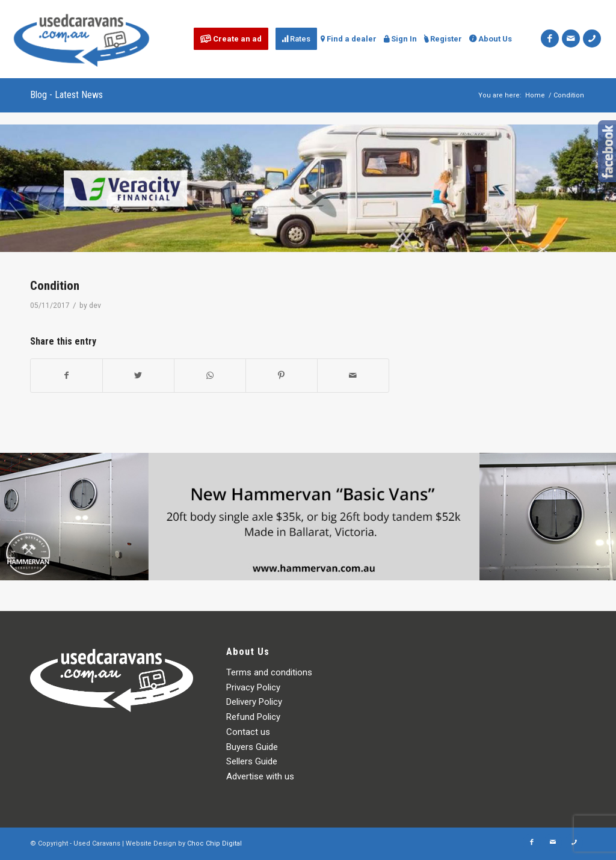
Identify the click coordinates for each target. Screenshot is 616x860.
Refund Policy (253, 717)
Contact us (248, 732)
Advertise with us (260, 776)
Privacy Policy (253, 687)
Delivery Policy (254, 702)
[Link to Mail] (571, 38)
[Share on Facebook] (66, 376)
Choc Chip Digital (214, 843)
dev (95, 306)
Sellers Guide (252, 761)
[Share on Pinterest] (282, 376)
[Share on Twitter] (138, 376)
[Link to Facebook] (550, 38)
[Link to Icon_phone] (592, 38)
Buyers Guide (252, 747)
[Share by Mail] (353, 376)
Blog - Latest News (66, 95)
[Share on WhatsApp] (210, 376)
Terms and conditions (269, 672)
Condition (55, 286)
